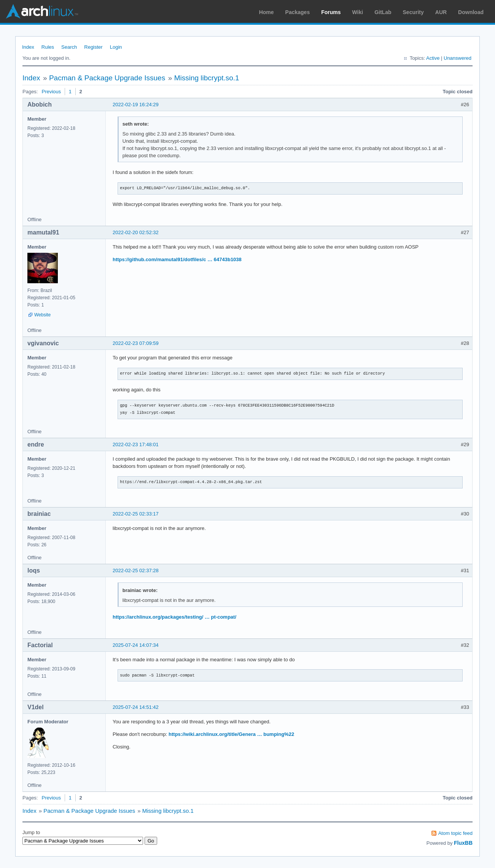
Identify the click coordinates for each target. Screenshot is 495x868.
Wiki (358, 12)
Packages (298, 12)
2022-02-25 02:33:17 (136, 514)
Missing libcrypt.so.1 (207, 78)
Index (28, 47)
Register (93, 47)
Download (471, 12)
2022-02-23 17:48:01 (136, 444)
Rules (48, 47)
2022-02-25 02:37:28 (136, 570)
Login (116, 47)
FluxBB (463, 843)
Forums (331, 12)
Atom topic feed (455, 833)
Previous (51, 92)
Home (267, 12)
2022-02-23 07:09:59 (136, 343)
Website (42, 315)
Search (69, 47)
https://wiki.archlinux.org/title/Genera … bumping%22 (231, 734)
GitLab (383, 12)
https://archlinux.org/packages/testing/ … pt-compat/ (174, 617)
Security (413, 12)
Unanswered (458, 58)
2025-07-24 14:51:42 (136, 707)
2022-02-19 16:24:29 (136, 105)
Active (433, 58)
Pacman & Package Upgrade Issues (107, 78)
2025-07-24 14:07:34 (136, 645)
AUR (441, 12)
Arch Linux (42, 11)
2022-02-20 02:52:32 (136, 232)
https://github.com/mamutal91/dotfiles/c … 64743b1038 (177, 259)
